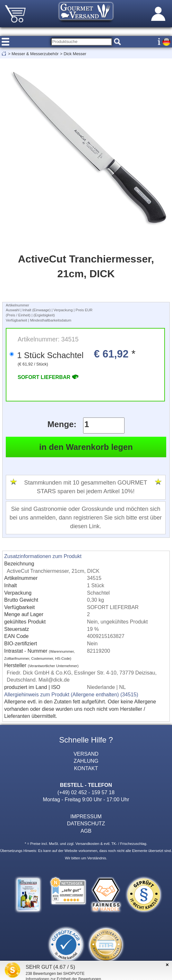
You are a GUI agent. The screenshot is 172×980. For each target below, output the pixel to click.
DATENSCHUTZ (86, 823)
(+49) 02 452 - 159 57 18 (86, 792)
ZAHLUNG (86, 761)
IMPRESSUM (86, 816)
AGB (86, 831)
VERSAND (86, 754)
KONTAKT (86, 768)
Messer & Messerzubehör (35, 54)
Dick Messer (75, 54)
